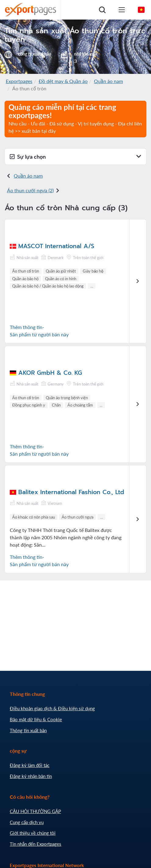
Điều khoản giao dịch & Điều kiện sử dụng (52, 708)
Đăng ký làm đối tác (30, 765)
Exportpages (19, 81)
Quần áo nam (108, 81)
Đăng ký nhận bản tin (31, 776)
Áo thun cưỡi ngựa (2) (30, 190)
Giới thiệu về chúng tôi (33, 833)
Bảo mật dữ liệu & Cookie (36, 719)
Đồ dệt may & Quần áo (63, 81)
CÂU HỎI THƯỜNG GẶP (35, 811)
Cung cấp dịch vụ (27, 822)
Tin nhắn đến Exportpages (36, 844)
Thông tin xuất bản (28, 730)
